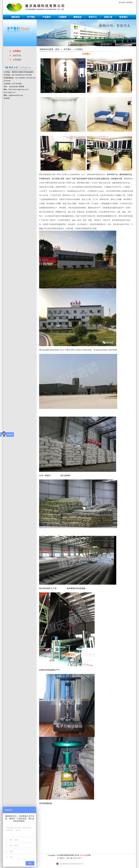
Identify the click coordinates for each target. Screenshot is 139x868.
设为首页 (122, 2)
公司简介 (17, 51)
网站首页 (16, 17)
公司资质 (17, 60)
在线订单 (108, 17)
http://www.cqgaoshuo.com (19, 89)
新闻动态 (78, 17)
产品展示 (47, 17)
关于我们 (31, 17)
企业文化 (17, 55)
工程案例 (62, 17)
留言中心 (93, 17)
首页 (57, 49)
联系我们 (130, 2)
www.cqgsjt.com (10, 92)
